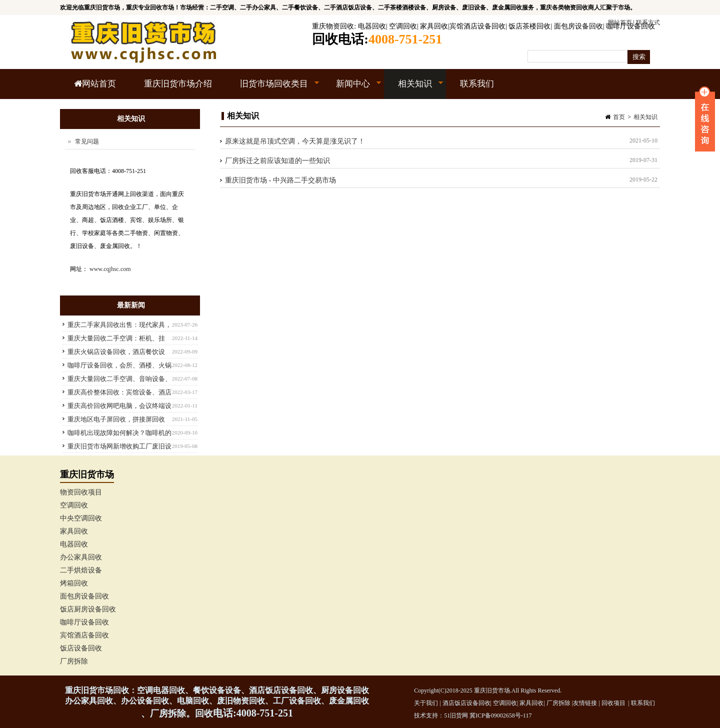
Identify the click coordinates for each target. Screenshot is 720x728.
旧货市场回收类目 (273, 89)
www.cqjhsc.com (110, 269)
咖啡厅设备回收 (630, 26)
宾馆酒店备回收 (84, 635)
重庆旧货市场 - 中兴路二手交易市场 (280, 180)
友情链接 (585, 703)
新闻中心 (352, 89)
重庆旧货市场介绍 (178, 84)
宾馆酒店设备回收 (477, 26)
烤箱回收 (74, 583)
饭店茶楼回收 (529, 26)
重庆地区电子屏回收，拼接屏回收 (116, 419)
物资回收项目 (81, 492)
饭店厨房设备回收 (88, 609)
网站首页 (95, 84)
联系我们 (477, 84)
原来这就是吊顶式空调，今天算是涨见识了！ (295, 141)
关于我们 (426, 703)
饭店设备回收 (81, 648)
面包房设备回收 (578, 26)
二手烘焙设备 (81, 570)
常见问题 (87, 141)
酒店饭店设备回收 (466, 703)
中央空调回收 (81, 518)
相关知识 (414, 89)
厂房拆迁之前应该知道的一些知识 (277, 161)
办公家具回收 (81, 557)
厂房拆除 (74, 661)
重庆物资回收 (333, 26)
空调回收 (403, 26)
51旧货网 (456, 715)
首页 (619, 117)
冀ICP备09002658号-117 (500, 715)
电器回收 (372, 26)
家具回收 (434, 26)
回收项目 (613, 703)
